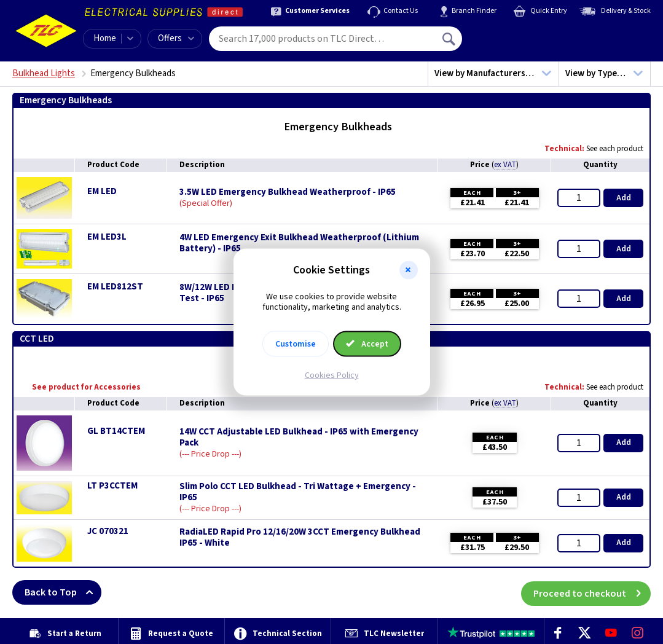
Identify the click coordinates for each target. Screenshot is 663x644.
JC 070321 (108, 531)
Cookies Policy (332, 375)
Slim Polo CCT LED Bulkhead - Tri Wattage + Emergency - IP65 (298, 492)
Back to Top (63, 592)
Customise (296, 344)
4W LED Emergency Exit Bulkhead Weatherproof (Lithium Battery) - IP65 (299, 243)
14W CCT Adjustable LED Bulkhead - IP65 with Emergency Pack (299, 438)
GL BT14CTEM (116, 431)
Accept (367, 344)
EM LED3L (107, 237)
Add (624, 198)
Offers (176, 38)
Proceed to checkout (592, 592)
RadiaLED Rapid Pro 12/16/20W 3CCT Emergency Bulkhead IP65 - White (300, 538)
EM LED (102, 191)
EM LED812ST (115, 287)
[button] (409, 270)
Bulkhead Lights (44, 73)
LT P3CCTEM (112, 486)
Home (105, 38)
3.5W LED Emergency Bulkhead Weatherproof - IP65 (288, 192)
